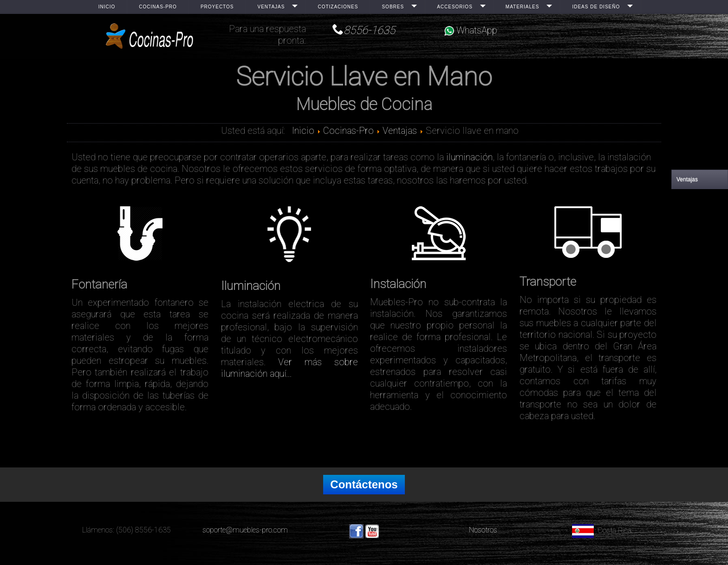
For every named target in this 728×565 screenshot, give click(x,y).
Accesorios (455, 7)
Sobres (393, 7)
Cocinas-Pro (158, 7)
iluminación (469, 157)
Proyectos (217, 7)
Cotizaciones (338, 7)
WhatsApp (471, 30)
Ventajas (271, 7)
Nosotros (483, 530)
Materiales (523, 7)
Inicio (107, 7)
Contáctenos (364, 484)
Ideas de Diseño (596, 7)
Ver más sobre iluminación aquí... (289, 368)
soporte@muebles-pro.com (245, 530)
